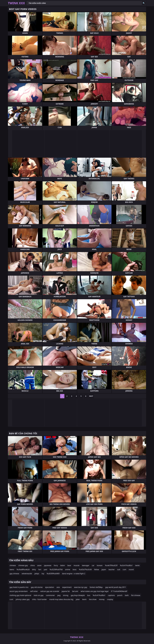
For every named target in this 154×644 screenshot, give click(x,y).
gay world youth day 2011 (116, 587)
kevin (84, 599)
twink (137, 565)
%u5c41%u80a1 (126, 565)
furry (56, 565)
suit (119, 569)
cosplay (110, 599)
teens (12, 569)
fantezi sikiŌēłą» (96, 587)
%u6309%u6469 (53, 574)
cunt (11, 599)
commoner (50, 595)
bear (69, 565)
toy (43, 574)
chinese (13, 565)
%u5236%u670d (56, 569)
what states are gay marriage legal (94, 591)
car (93, 565)
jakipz (37, 574)
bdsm (63, 565)
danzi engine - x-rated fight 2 (74, 574)
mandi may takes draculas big (61, 599)
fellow (97, 569)
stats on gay (39, 595)
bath (127, 595)
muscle (77, 565)
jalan (78, 599)
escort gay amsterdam (19, 591)
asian (39, 565)
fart (40, 569)
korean (100, 565)
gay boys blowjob (78, 595)
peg (59, 595)
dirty (34, 569)
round (131, 569)
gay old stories (37, 587)
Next (91, 396)
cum (124, 569)
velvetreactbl (27, 574)
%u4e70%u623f (111, 565)
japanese (48, 565)
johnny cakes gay (23, 599)
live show (93, 599)
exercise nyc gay (81, 587)
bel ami (75, 591)
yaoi (45, 569)
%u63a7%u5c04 (85, 569)
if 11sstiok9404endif (119, 591)
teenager (86, 565)
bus (89, 595)
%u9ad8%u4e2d (23, 569)
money (102, 599)
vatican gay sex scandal (50, 591)
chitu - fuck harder (39, 599)
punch (120, 595)
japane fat (66, 591)
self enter (34, 591)
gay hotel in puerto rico (19, 587)
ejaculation (50, 587)
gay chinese (14, 574)
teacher (112, 569)
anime (68, 569)
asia (58, 587)
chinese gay (23, 565)
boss (75, 569)
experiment (67, 587)
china (33, 565)
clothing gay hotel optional (20, 595)
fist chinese (136, 595)
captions (111, 595)
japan (104, 569)
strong (66, 595)
